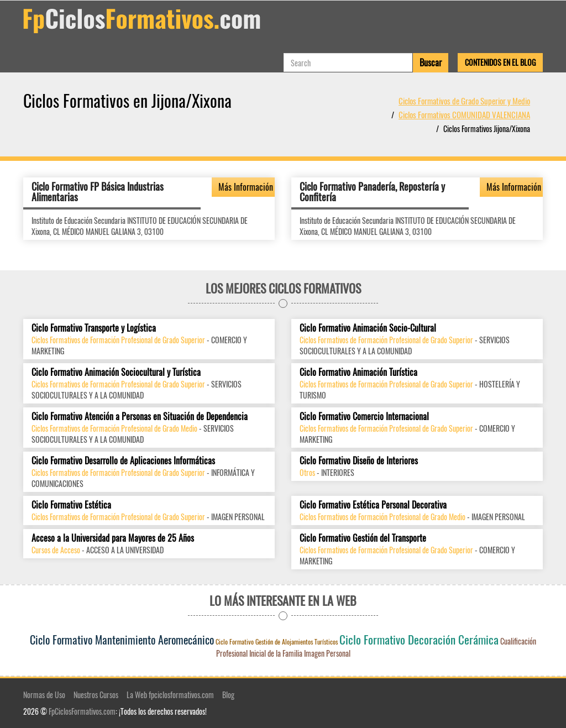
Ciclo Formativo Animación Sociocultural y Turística (116, 372)
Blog (228, 695)
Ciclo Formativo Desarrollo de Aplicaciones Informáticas (123, 461)
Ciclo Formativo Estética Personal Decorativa (373, 505)
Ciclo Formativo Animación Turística (358, 372)
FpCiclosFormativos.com (82, 711)
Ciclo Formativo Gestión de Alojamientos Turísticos (277, 641)
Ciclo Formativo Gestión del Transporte (363, 538)
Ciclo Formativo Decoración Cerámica (419, 639)
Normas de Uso (44, 695)
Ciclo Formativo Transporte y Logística (94, 328)
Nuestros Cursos (96, 695)
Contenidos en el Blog (500, 62)
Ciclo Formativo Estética (71, 505)
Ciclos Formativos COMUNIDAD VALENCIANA (464, 114)
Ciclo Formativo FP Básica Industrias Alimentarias (98, 192)
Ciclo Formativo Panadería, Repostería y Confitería (372, 192)
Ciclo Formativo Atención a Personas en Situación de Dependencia (140, 417)
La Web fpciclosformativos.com (170, 695)
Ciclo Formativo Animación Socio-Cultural (368, 328)
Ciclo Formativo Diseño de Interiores (359, 461)
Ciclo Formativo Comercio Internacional (364, 417)
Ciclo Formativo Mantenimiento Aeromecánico (122, 640)
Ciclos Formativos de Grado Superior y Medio (464, 101)
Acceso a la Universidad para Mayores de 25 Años (113, 538)
